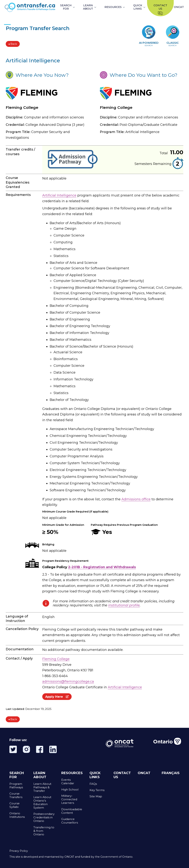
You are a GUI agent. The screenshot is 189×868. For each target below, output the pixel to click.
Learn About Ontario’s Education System (42, 802)
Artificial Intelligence (59, 195)
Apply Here (57, 697)
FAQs (93, 784)
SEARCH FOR (66, 7)
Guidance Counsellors (70, 821)
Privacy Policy (19, 851)
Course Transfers (16, 795)
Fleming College (56, 659)
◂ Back (13, 44)
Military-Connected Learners (69, 799)
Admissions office (136, 499)
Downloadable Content (72, 811)
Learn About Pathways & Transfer (42, 787)
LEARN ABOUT (88, 7)
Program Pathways (16, 786)
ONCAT (179, 7)
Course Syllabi (14, 805)
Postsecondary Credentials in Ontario (44, 817)
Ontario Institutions (17, 815)
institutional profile (124, 605)
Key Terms (97, 790)
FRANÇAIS (171, 773)
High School (70, 790)
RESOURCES (113, 7)
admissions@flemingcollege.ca (68, 681)
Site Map (96, 796)
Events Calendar (68, 781)
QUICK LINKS (138, 7)
